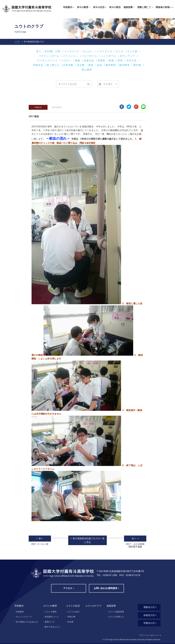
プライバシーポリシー (149, 635)
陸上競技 (87, 70)
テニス (120, 51)
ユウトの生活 (73, 612)
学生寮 (70, 622)
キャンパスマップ (24, 617)
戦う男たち (53, 65)
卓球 (120, 61)
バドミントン (71, 56)
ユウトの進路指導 (116, 612)
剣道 (111, 61)
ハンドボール (108, 56)
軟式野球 (125, 65)
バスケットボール (49, 56)
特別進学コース (52, 617)
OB (58, 51)
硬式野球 (111, 65)
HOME (17, 42)
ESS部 (49, 51)
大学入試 (131, 61)
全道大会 (89, 61)
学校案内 (20, 612)
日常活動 (68, 65)
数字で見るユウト (53, 627)
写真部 (101, 61)
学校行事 (71, 617)
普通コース (50, 622)
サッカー (88, 51)
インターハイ (72, 51)
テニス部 (132, 51)
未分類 (81, 65)
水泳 (99, 65)
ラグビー (66, 61)
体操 (78, 61)
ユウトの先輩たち (116, 617)
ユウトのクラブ (93, 606)
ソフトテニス (105, 51)
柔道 (91, 65)
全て (39, 51)
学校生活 (38, 65)
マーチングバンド (47, 61)
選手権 (137, 65)
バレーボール (89, 56)
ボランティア (127, 56)
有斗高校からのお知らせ (27, 622)
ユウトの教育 (51, 612)
